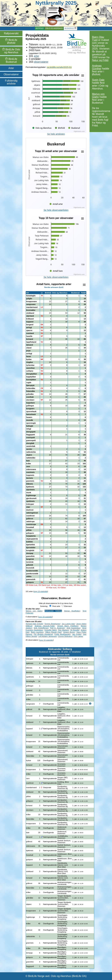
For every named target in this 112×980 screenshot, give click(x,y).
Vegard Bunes (69, 632)
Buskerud (69, 28)
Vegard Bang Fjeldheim (68, 626)
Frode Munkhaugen (62, 634)
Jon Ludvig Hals (68, 624)
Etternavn (67, 606)
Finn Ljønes (78, 636)
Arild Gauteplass (73, 628)
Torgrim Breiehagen (52, 624)
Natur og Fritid (100, 60)
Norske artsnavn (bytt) (54, 287)
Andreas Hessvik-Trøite (45, 626)
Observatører (11, 74)
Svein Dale (98, 80)
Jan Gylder (77, 634)
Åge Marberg (64, 630)
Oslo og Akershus (54, 28)
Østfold (40, 28)
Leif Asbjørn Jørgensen (48, 636)
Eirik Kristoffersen (41, 628)
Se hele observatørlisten (56, 210)
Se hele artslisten (56, 134)
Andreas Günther (97, 67)
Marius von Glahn (98, 95)
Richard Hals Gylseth (34, 624)
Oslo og (11, 51)
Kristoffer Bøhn (51, 630)
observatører (41, 62)
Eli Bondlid (75, 630)
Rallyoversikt (11, 33)
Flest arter (55, 606)
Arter (11, 68)
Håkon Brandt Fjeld (53, 632)
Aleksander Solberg (53, 611)
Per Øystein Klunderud (43, 634)
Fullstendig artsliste (11, 82)
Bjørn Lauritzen (37, 632)
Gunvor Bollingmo (65, 636)
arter (37, 56)
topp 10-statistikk (41, 591)
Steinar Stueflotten (72, 611)
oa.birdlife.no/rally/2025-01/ (59, 67)
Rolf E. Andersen (57, 628)
